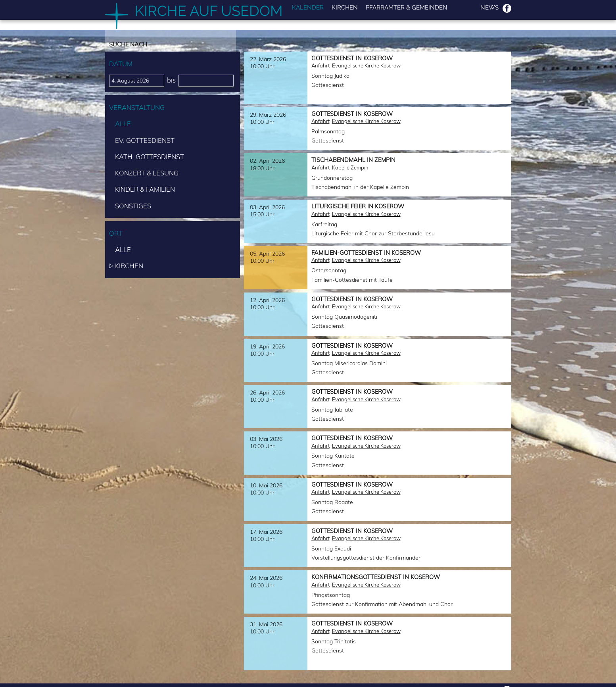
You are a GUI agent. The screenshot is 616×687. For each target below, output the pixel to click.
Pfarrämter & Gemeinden (407, 8)
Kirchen (345, 8)
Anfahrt (320, 65)
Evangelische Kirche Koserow (366, 65)
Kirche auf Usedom (209, 11)
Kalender (308, 8)
